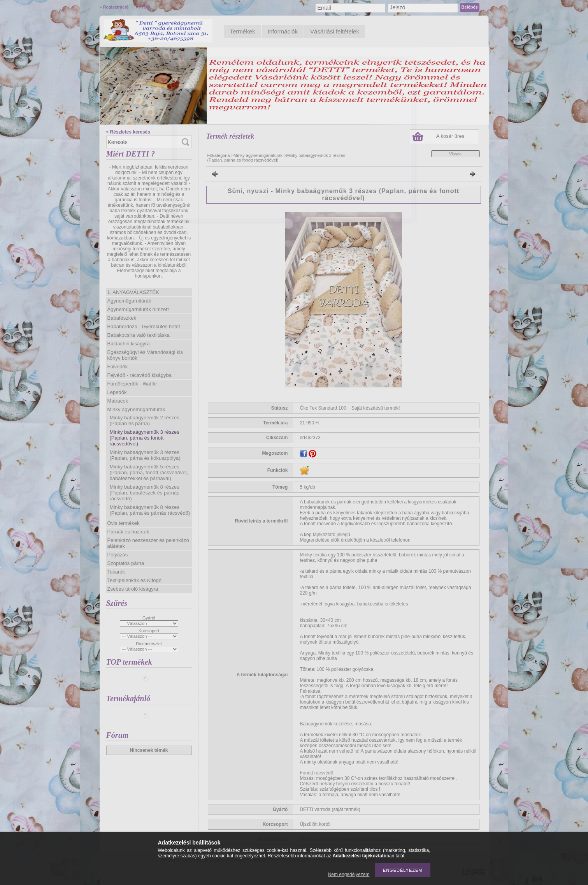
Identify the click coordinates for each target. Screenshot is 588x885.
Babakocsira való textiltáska (139, 335)
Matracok (118, 401)
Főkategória (219, 155)
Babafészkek (122, 318)
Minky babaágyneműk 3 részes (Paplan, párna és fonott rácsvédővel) (145, 438)
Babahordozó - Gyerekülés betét (144, 326)
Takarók (116, 572)
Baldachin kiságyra (129, 344)
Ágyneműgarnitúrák (129, 301)
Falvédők (118, 367)
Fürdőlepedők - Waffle (132, 384)
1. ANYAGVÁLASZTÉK (133, 292)
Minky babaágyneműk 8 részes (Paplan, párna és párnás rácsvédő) (150, 510)
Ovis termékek (124, 523)
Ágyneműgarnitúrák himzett (138, 309)
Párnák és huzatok (128, 532)
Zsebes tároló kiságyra (133, 589)
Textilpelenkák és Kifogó (134, 580)
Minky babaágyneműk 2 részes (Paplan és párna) (145, 421)
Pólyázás (118, 555)
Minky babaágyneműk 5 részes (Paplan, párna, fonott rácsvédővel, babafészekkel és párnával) (149, 472)
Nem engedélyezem (349, 874)
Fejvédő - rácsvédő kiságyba (140, 375)
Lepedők (117, 392)
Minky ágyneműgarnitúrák (136, 409)
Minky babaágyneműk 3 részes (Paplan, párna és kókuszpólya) (145, 455)
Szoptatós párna (126, 563)
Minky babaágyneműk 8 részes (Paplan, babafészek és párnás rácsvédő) (145, 493)
